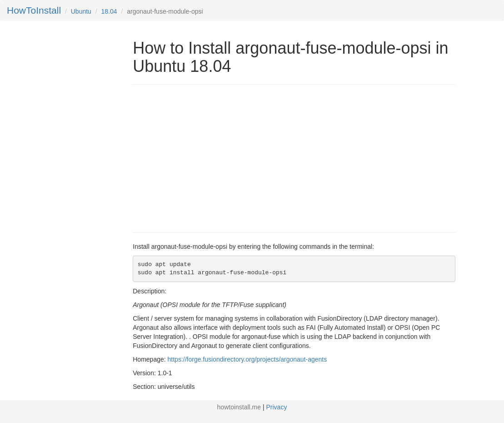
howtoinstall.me (239, 407)
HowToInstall (34, 10)
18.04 (109, 11)
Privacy (277, 407)
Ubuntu (81, 11)
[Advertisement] (209, 157)
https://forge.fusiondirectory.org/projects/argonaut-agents (247, 359)
